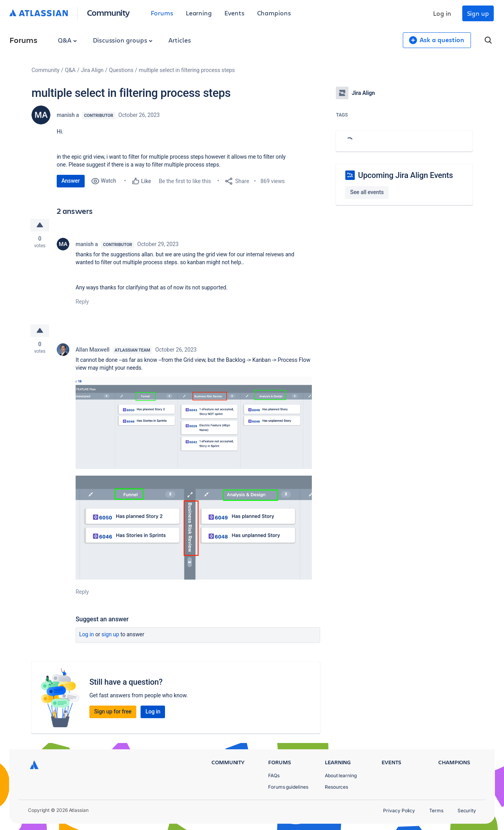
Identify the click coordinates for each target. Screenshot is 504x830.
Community (108, 12)
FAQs (274, 775)
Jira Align (92, 70)
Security (467, 811)
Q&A (67, 40)
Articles (180, 40)
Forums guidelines (288, 787)
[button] (194, 423)
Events (234, 13)
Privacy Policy (399, 811)
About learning (341, 775)
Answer (71, 181)
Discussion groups (123, 40)
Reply (82, 302)
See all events (367, 192)
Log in (442, 13)
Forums (162, 13)
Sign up (478, 13)
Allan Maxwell (93, 350)
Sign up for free (113, 711)
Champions (274, 13)
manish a (68, 115)
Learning (199, 13)
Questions (121, 70)
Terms (436, 811)
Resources (336, 787)
